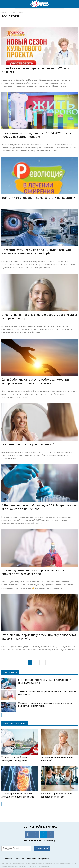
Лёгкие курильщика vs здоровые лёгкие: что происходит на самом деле (34, 572)
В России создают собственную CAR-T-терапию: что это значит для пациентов (39, 507)
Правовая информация (38, 859)
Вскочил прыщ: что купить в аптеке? (28, 444)
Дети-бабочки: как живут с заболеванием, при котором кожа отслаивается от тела (35, 381)
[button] (75, 4)
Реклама (8, 859)
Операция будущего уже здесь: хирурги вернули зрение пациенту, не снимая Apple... (36, 252)
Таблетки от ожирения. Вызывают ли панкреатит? (38, 198)
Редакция (20, 859)
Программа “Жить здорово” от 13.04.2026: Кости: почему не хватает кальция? (37, 135)
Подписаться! (42, 848)
